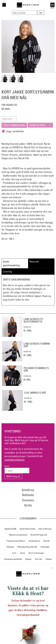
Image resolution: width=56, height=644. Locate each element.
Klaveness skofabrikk (13, 559)
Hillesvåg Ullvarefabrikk (27, 547)
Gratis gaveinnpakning (11, 263)
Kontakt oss (28, 490)
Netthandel (28, 495)
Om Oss (28, 505)
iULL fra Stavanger (36, 553)
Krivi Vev (39, 559)
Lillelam (49, 559)
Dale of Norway (45, 529)
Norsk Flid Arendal (27, 529)
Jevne (22, 553)
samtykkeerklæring (15, 460)
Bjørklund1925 (10, 529)
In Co (14, 553)
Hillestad (10, 547)
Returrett (34, 261)
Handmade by (34, 541)
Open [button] (52, 5)
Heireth (47, 541)
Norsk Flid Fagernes (39, 535)
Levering (7, 271)
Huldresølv (45, 547)
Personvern (28, 500)
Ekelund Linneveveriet (18, 535)
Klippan (28, 559)
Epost (7, 466)
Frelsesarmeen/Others (16, 541)
